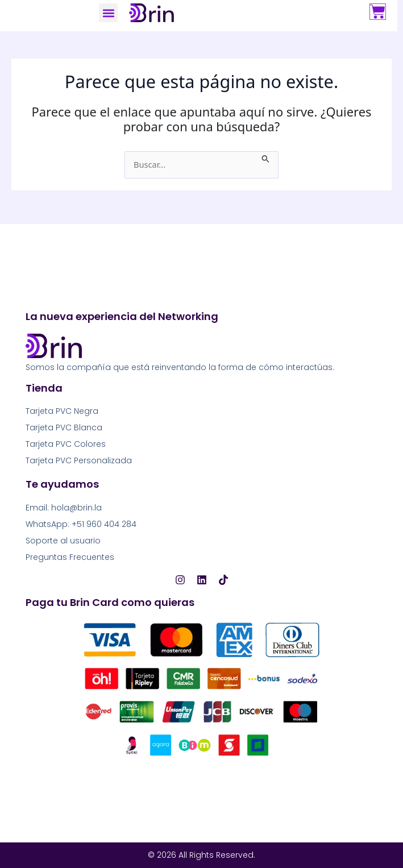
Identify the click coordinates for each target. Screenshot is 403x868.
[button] (108, 13)
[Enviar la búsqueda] (266, 157)
